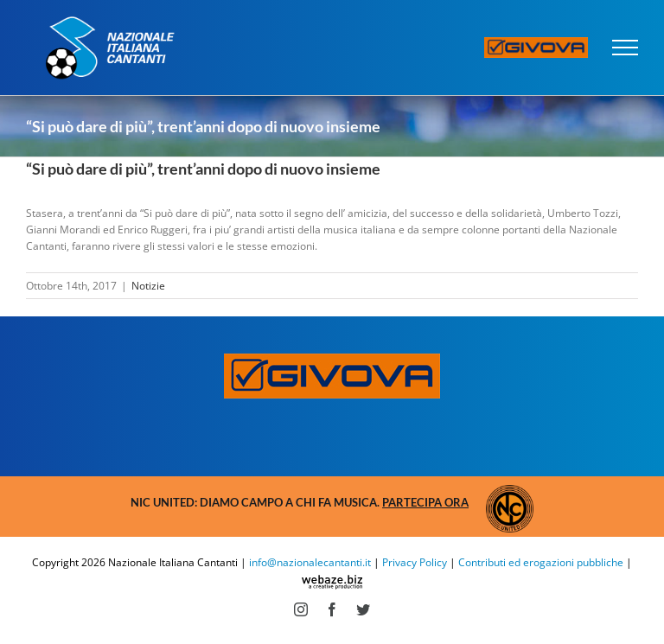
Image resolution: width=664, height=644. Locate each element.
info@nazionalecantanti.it (310, 562)
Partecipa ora (425, 502)
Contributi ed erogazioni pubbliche (541, 562)
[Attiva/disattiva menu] (626, 48)
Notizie (148, 286)
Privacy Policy (415, 562)
